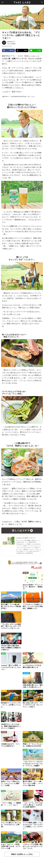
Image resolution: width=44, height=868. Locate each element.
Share (9, 50)
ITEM (25, 593)
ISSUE (3, 612)
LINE (36, 50)
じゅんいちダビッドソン (26, 538)
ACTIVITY (4, 593)
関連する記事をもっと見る (22, 854)
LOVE (25, 654)
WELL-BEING (26, 673)
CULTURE (26, 573)
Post (22, 50)
